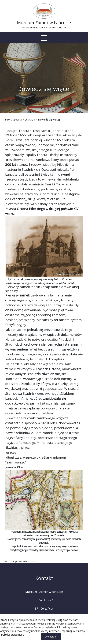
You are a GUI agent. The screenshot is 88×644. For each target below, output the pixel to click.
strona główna (13, 120)
